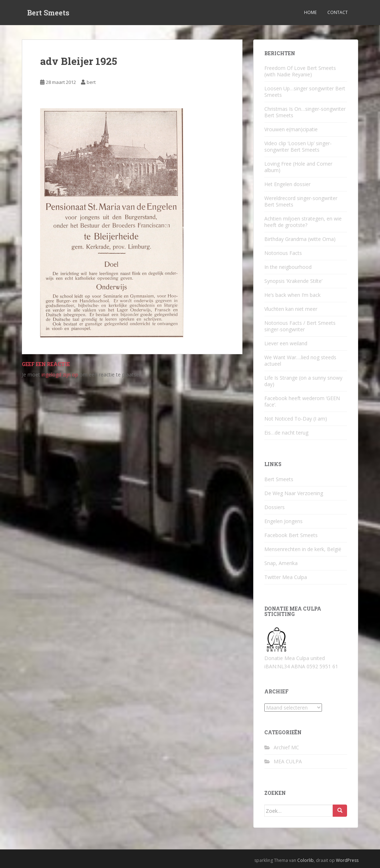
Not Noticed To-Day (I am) (296, 419)
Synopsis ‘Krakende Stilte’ (293, 281)
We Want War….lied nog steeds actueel (300, 361)
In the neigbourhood (288, 267)
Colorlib (306, 860)
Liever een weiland (286, 343)
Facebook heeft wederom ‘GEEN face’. (302, 401)
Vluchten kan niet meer (291, 309)
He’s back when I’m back (292, 295)
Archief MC (286, 747)
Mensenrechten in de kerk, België (303, 549)
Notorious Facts (283, 253)
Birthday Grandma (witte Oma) (300, 239)
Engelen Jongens (283, 521)
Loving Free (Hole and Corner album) (298, 167)
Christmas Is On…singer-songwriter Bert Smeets (305, 112)
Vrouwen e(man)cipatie (291, 129)
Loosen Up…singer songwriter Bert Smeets (305, 92)
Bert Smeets (48, 13)
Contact (338, 12)
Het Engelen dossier (287, 184)
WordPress (347, 860)
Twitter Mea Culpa (286, 577)
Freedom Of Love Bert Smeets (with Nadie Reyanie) (300, 71)
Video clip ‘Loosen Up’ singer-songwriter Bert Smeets (298, 146)
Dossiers (275, 507)
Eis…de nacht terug (286, 433)
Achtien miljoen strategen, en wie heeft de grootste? (303, 222)
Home (310, 12)
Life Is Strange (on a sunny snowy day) (303, 381)
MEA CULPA (288, 761)
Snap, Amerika (281, 563)
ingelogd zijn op (60, 374)
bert (91, 82)
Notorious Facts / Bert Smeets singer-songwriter (300, 326)
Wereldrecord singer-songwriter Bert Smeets (301, 201)
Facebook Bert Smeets (291, 535)
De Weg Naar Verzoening (294, 493)
